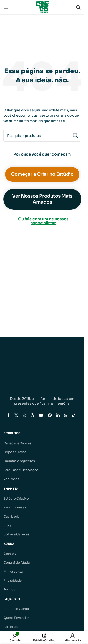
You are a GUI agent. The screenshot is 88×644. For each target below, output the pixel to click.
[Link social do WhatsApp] (66, 415)
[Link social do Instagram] (24, 415)
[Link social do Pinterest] (50, 415)
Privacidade (13, 581)
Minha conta (13, 572)
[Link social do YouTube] (41, 415)
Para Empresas (15, 507)
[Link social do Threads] (32, 415)
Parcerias (11, 627)
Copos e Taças (15, 452)
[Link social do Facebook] (8, 415)
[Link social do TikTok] (74, 415)
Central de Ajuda (17, 563)
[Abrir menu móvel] (6, 7)
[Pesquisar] (78, 7)
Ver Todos (11, 479)
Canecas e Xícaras (17, 443)
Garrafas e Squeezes (19, 461)
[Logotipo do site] (42, 7)
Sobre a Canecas (16, 534)
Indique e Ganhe (16, 609)
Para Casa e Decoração (21, 470)
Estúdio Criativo (16, 498)
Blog (7, 525)
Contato (10, 554)
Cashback (11, 516)
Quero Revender (16, 618)
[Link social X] (16, 415)
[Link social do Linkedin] (58, 415)
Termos (9, 589)
